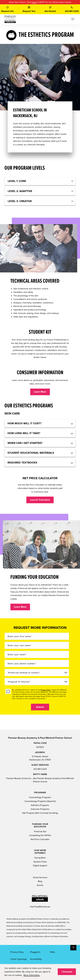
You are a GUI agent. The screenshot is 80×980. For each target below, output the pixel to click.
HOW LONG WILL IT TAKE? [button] (24, 433)
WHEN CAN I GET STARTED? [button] (25, 443)
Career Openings (19, 959)
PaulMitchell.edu (42, 907)
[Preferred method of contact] (37, 673)
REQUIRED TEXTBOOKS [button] (22, 463)
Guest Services (40, 877)
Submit (40, 707)
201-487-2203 (40, 769)
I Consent (67, 972)
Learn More (40, 392)
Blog (40, 881)
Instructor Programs (40, 809)
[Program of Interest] (37, 682)
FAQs (52, 952)
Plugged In (35, 952)
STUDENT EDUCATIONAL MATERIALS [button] (31, 453)
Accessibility (36, 959)
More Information (32, 975)
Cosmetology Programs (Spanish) (40, 801)
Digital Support (40, 866)
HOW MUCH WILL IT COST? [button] (24, 423)
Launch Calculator (40, 500)
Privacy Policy (46, 690)
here (34, 2)
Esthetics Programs (40, 805)
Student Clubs (40, 862)
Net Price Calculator (40, 839)
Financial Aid (40, 831)
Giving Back (40, 858)
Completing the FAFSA (40, 835)
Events (40, 885)
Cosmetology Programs (40, 797)
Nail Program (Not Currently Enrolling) (40, 813)
